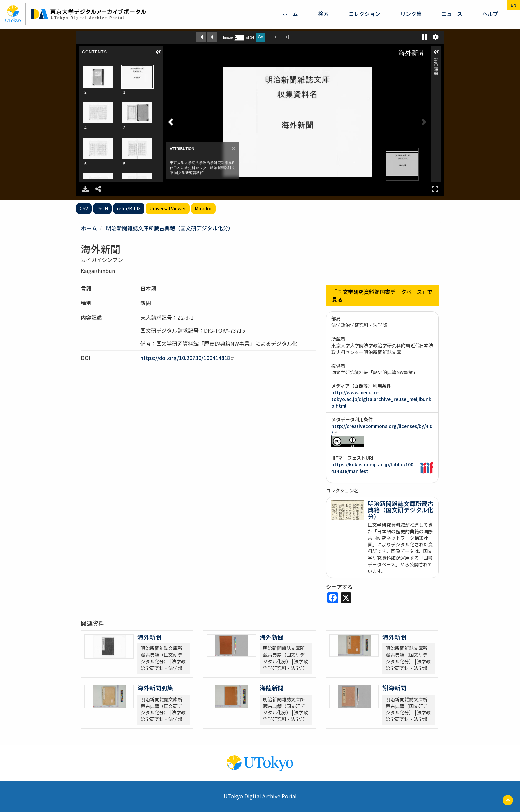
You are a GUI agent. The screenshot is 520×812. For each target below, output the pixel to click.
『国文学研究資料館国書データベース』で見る (382, 295)
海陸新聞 (272, 688)
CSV (84, 208)
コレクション (364, 14)
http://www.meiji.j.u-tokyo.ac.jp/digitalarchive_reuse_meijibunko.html (381, 399)
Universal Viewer (168, 208)
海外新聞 (149, 637)
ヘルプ (490, 14)
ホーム (290, 14)
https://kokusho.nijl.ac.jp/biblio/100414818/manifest (372, 468)
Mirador (203, 208)
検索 (323, 14)
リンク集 (411, 14)
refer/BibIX (129, 208)
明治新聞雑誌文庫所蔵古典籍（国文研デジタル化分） (170, 228)
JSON (102, 208)
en (514, 5)
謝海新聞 (394, 688)
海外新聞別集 (155, 688)
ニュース (452, 14)
